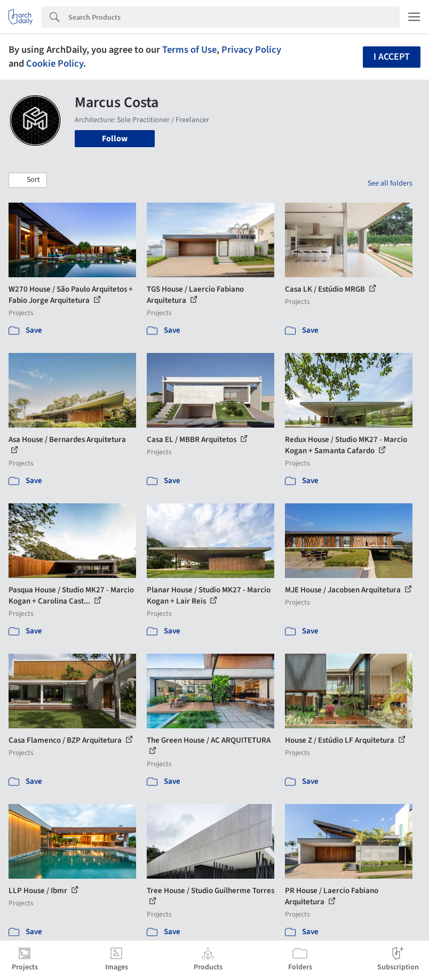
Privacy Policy (251, 50)
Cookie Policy (55, 63)
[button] (28, 180)
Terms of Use (189, 50)
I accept (392, 57)
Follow (115, 139)
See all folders (390, 183)
